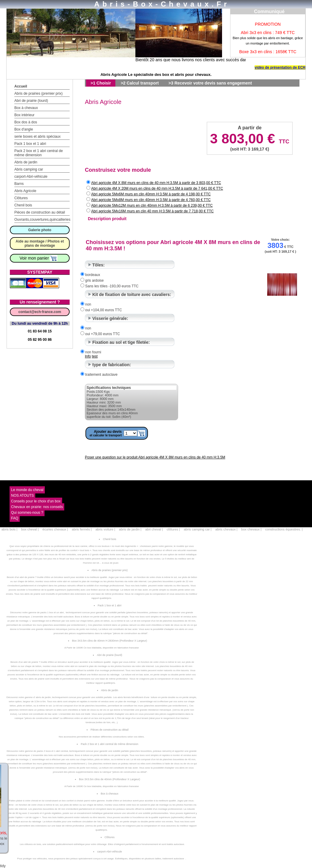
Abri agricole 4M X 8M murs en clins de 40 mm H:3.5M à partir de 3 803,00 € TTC (156, 183)
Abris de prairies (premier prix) (38, 93)
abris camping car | (198, 529)
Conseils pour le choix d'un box (36, 501)
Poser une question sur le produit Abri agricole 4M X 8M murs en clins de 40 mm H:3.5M (155, 457)
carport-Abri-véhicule (31, 177)
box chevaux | (251, 529)
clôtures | (173, 529)
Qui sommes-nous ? (27, 513)
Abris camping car (29, 169)
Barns (19, 184)
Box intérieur (24, 115)
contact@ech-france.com (40, 312)
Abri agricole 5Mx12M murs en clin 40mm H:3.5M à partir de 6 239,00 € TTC (152, 206)
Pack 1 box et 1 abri (30, 144)
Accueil (21, 86)
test (95, 356)
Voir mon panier (39, 258)
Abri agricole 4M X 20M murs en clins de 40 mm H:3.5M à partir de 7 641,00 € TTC (157, 188)
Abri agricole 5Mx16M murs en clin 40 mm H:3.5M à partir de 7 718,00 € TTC (152, 211)
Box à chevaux (26, 108)
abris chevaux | (227, 529)
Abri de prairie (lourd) (31, 101)
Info (88, 356)
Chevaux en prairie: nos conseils (37, 507)
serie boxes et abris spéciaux (38, 137)
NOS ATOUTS (22, 496)
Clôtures (21, 198)
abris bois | (9, 529)
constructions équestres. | (284, 529)
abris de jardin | (130, 529)
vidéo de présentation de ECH (280, 68)
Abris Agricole (25, 191)
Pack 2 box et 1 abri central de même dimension (39, 153)
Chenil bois (23, 205)
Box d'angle (24, 129)
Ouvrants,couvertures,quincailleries (42, 220)
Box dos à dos (26, 122)
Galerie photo (40, 230)
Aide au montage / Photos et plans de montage (40, 243)
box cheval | (30, 529)
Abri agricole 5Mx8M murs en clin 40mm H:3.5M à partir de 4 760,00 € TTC (151, 200)
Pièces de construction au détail (40, 212)
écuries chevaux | (55, 529)
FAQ (15, 518)
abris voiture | (105, 529)
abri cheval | (154, 529)
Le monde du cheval (27, 490)
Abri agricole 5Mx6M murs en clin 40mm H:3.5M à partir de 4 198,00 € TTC (151, 194)
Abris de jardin (26, 162)
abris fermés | (82, 529)
